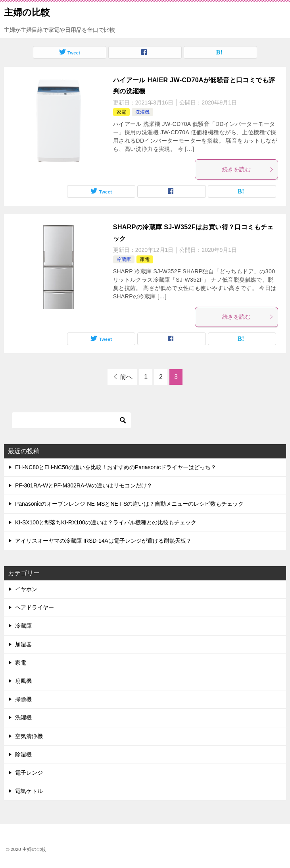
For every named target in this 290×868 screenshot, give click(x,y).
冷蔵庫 (124, 259)
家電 (121, 112)
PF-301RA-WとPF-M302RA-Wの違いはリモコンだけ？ (84, 485)
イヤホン (26, 589)
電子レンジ (29, 773)
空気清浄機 (29, 736)
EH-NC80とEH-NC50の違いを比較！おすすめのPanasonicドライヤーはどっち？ (116, 467)
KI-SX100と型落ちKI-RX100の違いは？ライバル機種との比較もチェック (106, 522)
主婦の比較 (27, 12)
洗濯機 (142, 112)
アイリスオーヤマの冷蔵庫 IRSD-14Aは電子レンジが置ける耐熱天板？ (103, 541)
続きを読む (248, 169)
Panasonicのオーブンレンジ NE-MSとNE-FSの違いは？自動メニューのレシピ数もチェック (129, 504)
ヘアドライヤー (35, 607)
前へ (126, 377)
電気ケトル (29, 791)
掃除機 (23, 699)
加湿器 (23, 644)
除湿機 (23, 754)
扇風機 (23, 681)
